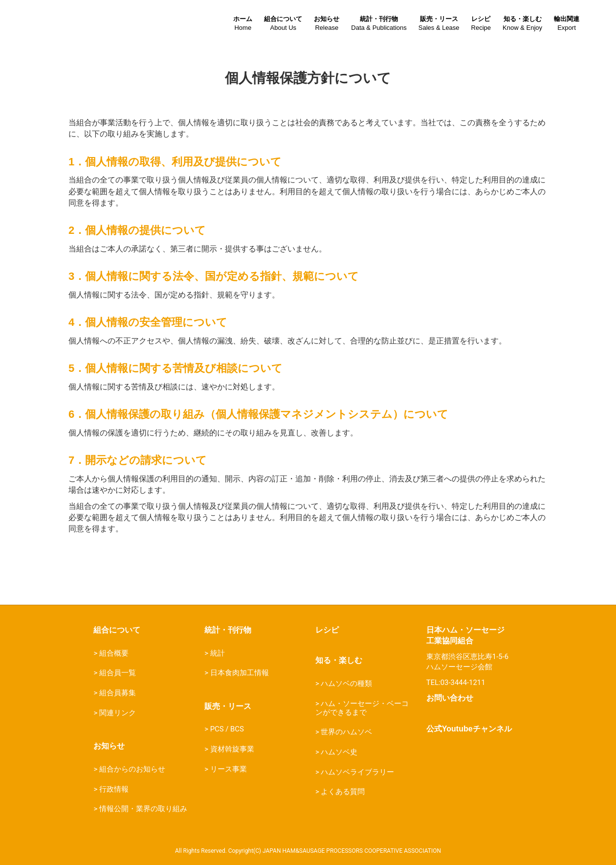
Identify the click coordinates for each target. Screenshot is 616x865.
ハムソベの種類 (346, 683)
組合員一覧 (118, 673)
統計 (218, 653)
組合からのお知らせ (132, 769)
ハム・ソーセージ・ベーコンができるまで (362, 708)
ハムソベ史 (339, 752)
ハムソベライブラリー (357, 772)
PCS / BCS (227, 729)
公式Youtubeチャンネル (469, 729)
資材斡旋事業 (232, 749)
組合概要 (114, 653)
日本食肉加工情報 (240, 673)
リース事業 (229, 769)
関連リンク (118, 713)
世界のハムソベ (346, 732)
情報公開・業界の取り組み (143, 809)
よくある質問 (343, 792)
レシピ (327, 630)
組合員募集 (118, 693)
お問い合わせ (450, 698)
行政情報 (114, 789)
